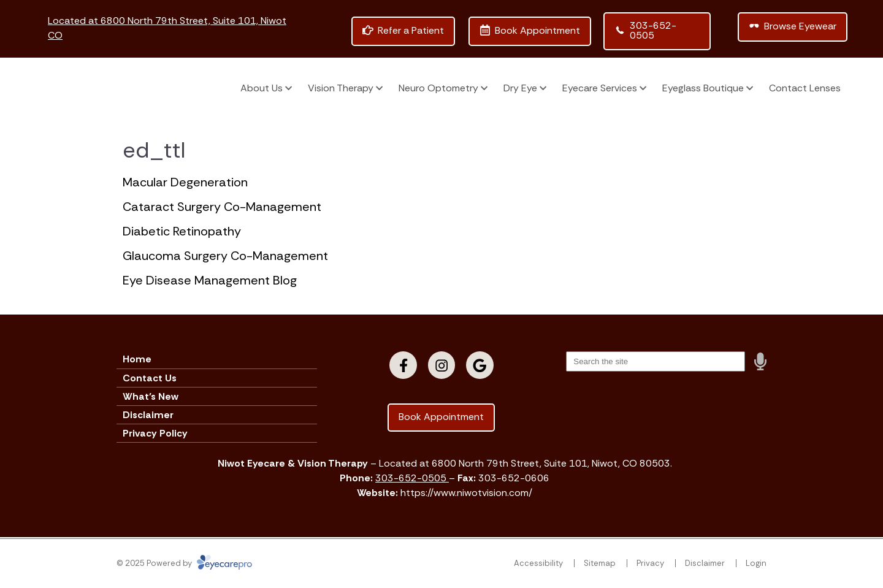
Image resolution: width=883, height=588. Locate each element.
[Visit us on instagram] (442, 365)
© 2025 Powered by (184, 563)
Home (137, 359)
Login (756, 563)
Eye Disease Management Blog (210, 280)
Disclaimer (148, 415)
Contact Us (150, 378)
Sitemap (600, 563)
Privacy (650, 563)
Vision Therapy (341, 88)
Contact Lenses (805, 88)
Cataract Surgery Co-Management (222, 207)
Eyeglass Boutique (703, 88)
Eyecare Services (600, 88)
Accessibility (538, 563)
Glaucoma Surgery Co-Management (225, 256)
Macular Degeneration (185, 182)
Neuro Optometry (438, 88)
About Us (262, 88)
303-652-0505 (412, 478)
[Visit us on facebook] (403, 365)
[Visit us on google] (480, 365)
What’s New (151, 396)
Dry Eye (520, 88)
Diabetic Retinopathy (182, 231)
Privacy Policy (155, 433)
